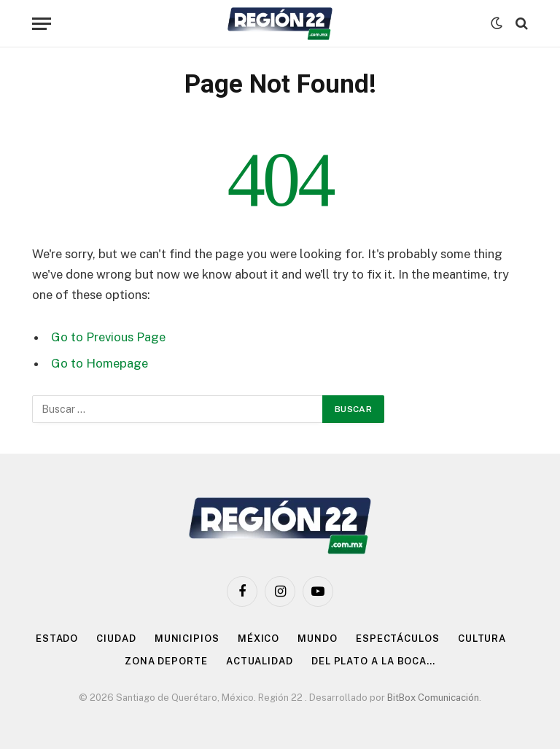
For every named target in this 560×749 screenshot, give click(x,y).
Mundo (318, 639)
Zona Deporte (166, 661)
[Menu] (42, 24)
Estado (57, 639)
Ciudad (116, 639)
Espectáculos (398, 639)
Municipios (187, 639)
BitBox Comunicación (433, 698)
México (258, 639)
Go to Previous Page (108, 337)
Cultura (482, 639)
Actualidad (260, 661)
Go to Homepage (100, 363)
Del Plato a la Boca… (373, 661)
